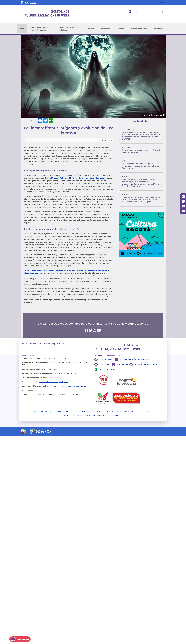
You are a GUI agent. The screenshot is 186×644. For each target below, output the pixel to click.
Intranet (45, 411)
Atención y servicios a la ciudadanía (68, 29)
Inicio (22, 29)
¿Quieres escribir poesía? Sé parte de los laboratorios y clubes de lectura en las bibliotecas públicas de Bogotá (141, 200)
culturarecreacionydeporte (145, 364)
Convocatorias (159, 29)
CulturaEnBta (105, 364)
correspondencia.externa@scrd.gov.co (54, 382)
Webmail (37, 411)
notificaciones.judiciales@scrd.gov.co (72, 386)
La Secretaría (105, 29)
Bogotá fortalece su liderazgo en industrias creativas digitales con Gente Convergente (140, 166)
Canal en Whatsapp (107, 369)
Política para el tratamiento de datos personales (101, 411)
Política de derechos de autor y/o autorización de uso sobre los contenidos (93, 415)
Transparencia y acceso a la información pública (41, 29)
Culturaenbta (122, 364)
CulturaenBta (125, 359)
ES (164, 2)
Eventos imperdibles (139, 29)
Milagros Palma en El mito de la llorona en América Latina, (79, 178)
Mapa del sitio (55, 411)
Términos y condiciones (71, 411)
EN (161, 2)
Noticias (121, 29)
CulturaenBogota (106, 359)
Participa (91, 29)
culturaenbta (142, 359)
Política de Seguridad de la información (137, 411)
